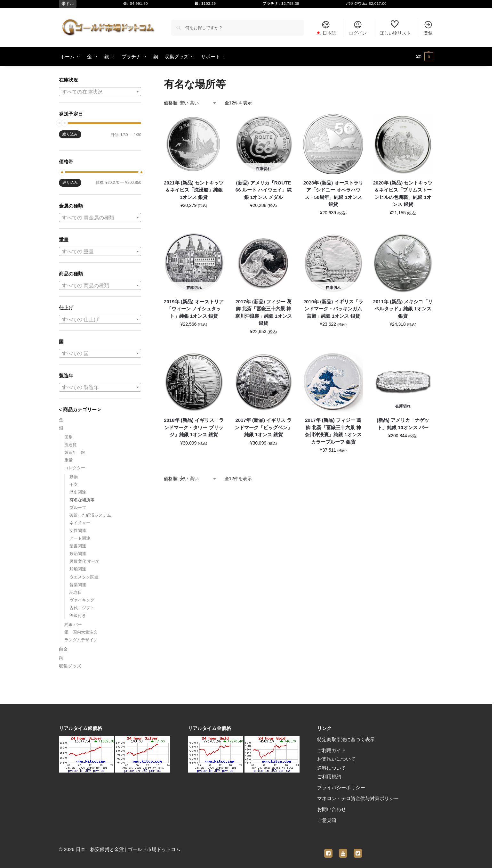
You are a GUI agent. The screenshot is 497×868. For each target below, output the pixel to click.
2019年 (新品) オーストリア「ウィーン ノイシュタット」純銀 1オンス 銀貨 (194, 309)
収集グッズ (70, 666)
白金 (63, 649)
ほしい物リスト (395, 28)
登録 (428, 28)
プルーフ (78, 508)
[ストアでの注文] (190, 103)
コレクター (75, 468)
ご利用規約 (329, 777)
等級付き (78, 615)
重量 (68, 460)
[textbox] (100, 92)
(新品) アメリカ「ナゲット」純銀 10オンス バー (403, 424)
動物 (74, 477)
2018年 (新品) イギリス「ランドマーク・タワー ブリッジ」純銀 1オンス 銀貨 (194, 427)
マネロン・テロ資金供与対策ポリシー (358, 798)
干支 (74, 484)
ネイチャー (80, 523)
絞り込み (70, 134)
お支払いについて (336, 759)
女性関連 (78, 531)
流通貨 (71, 445)
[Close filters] (143, 81)
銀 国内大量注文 (81, 632)
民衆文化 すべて (85, 561)
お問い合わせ (332, 809)
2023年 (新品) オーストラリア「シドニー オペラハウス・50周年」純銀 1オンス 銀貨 (333, 194)
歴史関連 (78, 492)
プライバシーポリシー (341, 787)
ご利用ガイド (332, 750)
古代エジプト (82, 608)
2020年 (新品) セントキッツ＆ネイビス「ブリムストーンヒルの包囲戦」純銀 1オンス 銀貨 (403, 194)
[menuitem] (326, 28)
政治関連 (78, 554)
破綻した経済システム (90, 515)
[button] (425, 57)
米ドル (68, 4)
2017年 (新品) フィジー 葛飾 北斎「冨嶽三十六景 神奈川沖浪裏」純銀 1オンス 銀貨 (264, 312)
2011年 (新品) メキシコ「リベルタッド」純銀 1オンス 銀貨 (403, 309)
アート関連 (80, 538)
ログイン (358, 28)
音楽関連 (78, 585)
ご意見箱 (327, 820)
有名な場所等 (82, 500)
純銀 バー (73, 624)
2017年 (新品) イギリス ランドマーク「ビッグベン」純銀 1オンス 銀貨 (263, 427)
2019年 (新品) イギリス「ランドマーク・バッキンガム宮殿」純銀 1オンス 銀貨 (333, 309)
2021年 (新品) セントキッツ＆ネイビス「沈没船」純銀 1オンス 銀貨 (194, 190)
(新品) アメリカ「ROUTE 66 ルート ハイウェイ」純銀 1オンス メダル (264, 190)
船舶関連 (78, 569)
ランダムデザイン (81, 640)
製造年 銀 (75, 452)
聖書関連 (78, 546)
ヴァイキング (82, 600)
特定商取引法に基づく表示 (346, 739)
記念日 (76, 592)
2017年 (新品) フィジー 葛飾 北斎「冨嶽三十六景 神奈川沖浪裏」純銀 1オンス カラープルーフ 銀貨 (333, 431)
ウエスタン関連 (84, 577)
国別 (68, 437)
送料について (332, 768)
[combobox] (100, 92)
